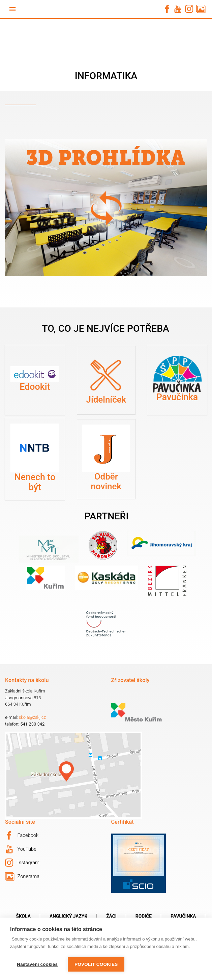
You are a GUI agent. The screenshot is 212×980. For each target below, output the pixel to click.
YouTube (21, 849)
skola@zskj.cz (32, 717)
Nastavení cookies (37, 964)
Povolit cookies (96, 964)
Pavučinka (183, 916)
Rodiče (144, 916)
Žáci (111, 916)
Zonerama (22, 877)
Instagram (22, 863)
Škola (23, 916)
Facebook (22, 836)
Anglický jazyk (68, 916)
